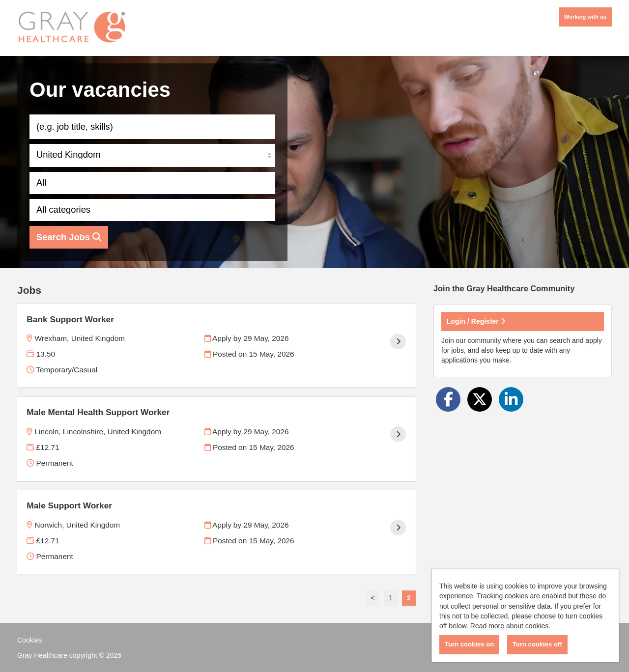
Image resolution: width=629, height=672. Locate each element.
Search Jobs (69, 237)
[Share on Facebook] (448, 399)
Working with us (585, 17)
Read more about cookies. (510, 626)
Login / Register (476, 321)
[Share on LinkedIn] (511, 399)
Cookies (30, 640)
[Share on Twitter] (480, 399)
